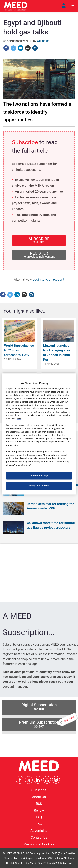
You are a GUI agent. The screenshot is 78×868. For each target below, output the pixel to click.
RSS (39, 803)
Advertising (39, 831)
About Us (39, 797)
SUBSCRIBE (39, 240)
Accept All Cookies (39, 485)
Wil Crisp (43, 41)
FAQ (39, 817)
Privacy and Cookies (39, 844)
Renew (39, 810)
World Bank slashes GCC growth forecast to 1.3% (19, 350)
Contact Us (39, 837)
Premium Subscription (47, 723)
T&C (39, 824)
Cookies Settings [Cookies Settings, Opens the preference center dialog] (39, 475)
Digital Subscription (39, 707)
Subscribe (25, 142)
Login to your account (48, 279)
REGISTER (39, 255)
